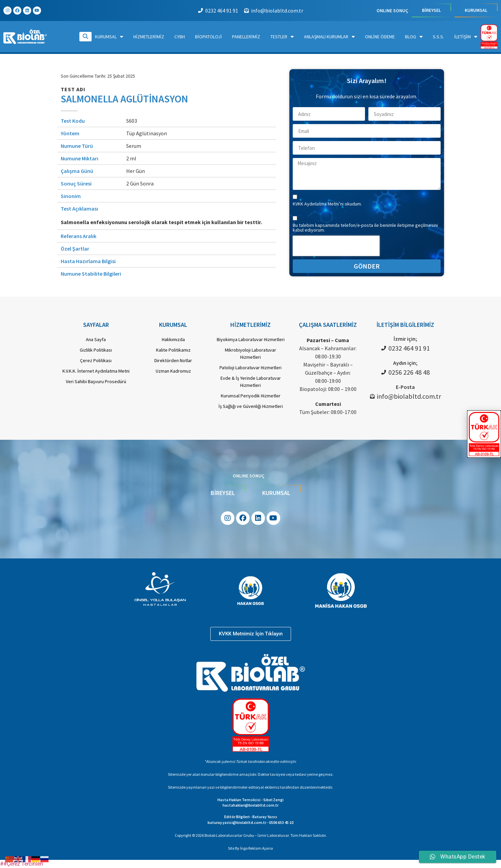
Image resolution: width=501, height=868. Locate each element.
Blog (414, 37)
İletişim (466, 37)
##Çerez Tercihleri (22, 864)
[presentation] (336, 246)
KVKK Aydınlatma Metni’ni (319, 204)
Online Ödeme (380, 37)
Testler (282, 37)
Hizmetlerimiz (149, 37)
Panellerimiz (246, 37)
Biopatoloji (208, 37)
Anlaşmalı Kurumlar (329, 37)
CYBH (180, 37)
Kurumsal (109, 37)
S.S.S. (438, 37)
